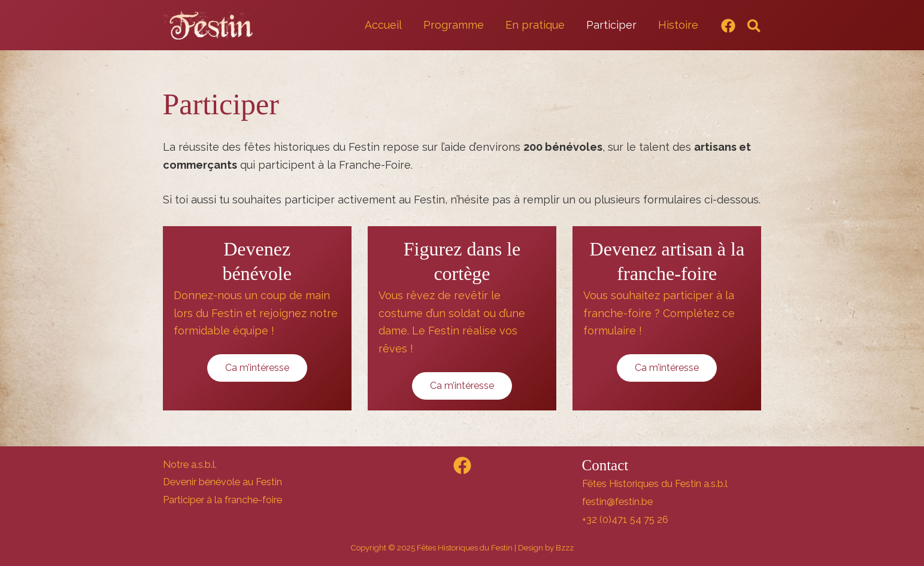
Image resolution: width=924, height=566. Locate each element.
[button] (755, 27)
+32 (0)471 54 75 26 (625, 520)
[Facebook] (728, 26)
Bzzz (565, 547)
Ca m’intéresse (257, 368)
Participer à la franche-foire (222, 500)
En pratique (535, 25)
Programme (454, 25)
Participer (611, 25)
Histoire (678, 25)
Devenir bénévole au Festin (222, 482)
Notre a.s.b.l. (190, 465)
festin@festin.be (617, 502)
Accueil (383, 25)
